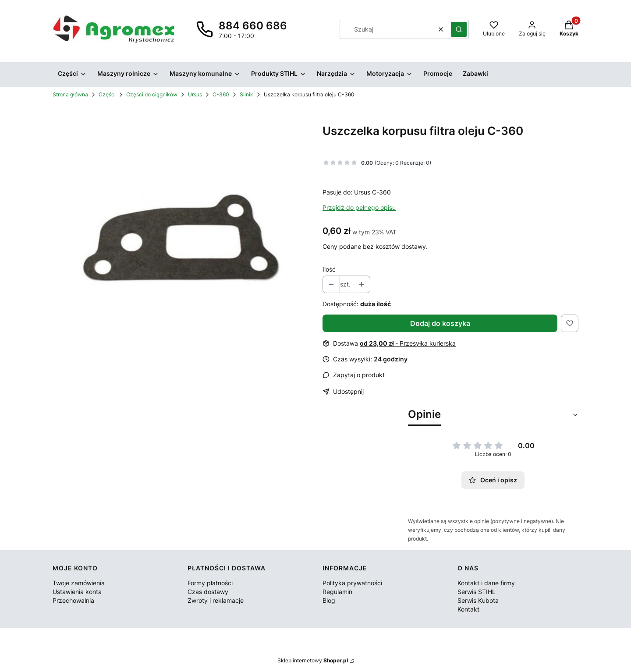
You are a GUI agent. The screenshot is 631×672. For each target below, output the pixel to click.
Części (107, 94)
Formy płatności (210, 583)
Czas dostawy (208, 592)
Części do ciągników (152, 94)
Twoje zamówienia (79, 583)
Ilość (329, 269)
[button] (459, 29)
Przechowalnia (73, 600)
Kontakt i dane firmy (486, 583)
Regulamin (337, 592)
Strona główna (70, 94)
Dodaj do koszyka (440, 323)
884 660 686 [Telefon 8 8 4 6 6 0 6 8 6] (253, 26)
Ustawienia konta (77, 592)
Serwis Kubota (478, 600)
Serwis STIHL (477, 592)
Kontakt (468, 609)
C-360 (221, 94)
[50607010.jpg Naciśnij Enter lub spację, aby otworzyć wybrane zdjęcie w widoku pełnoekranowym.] (181, 237)
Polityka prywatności (352, 583)
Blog (329, 600)
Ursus (195, 94)
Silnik (246, 94)
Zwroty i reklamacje (216, 600)
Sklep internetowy (313, 660)
